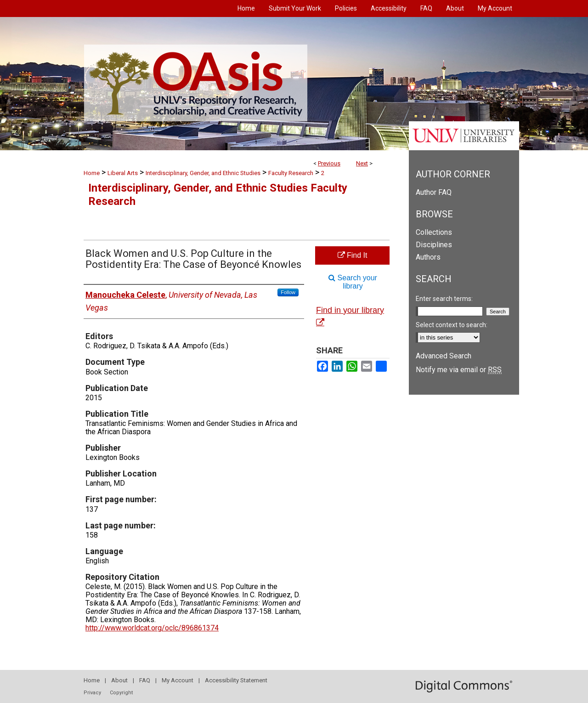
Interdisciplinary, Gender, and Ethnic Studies (203, 173)
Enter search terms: (444, 299)
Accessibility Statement (236, 680)
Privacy (92, 693)
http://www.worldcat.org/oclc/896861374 (152, 628)
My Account (178, 680)
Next (362, 163)
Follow (288, 292)
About (119, 680)
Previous (329, 163)
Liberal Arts (123, 173)
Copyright (121, 693)
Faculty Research (291, 173)
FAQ (145, 680)
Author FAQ (434, 192)
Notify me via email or (459, 370)
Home (92, 173)
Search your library (353, 282)
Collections (434, 232)
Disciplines (434, 245)
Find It (353, 255)
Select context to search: (452, 325)
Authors (428, 257)
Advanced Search (444, 356)
